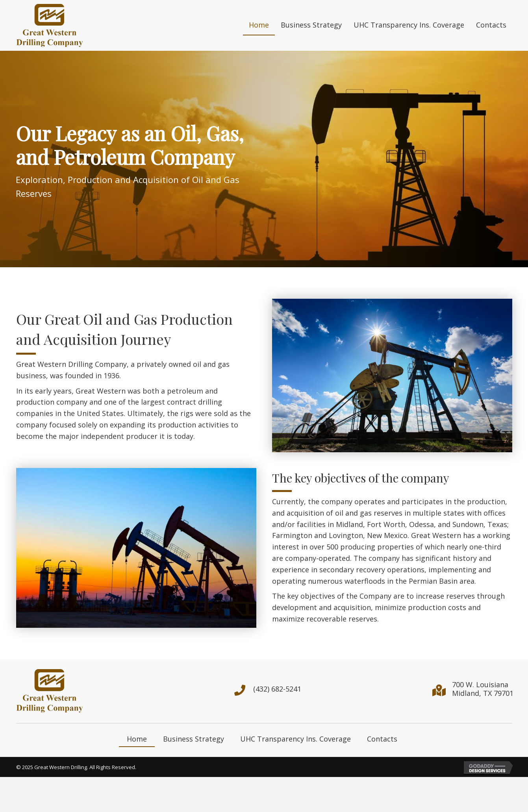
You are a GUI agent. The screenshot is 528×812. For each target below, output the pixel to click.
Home (137, 739)
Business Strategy (194, 739)
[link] (259, 25)
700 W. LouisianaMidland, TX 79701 (483, 689)
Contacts (382, 739)
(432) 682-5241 (277, 689)
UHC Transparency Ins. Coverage (295, 739)
